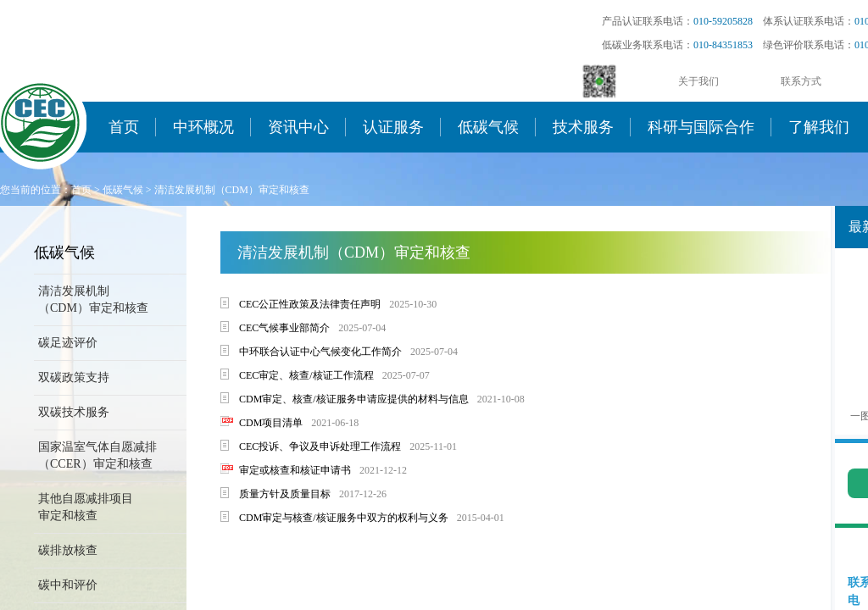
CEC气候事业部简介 (284, 328)
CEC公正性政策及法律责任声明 (310, 304)
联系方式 (801, 81)
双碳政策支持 (74, 377)
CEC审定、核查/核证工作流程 (306, 375)
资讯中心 (298, 127)
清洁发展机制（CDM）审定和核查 (232, 190)
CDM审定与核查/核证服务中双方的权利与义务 (344, 518)
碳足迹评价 (68, 343)
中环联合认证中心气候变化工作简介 (320, 352)
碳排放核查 (68, 550)
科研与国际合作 (701, 127)
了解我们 (819, 127)
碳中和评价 (68, 585)
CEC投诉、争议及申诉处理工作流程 (320, 446)
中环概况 (203, 127)
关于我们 (698, 81)
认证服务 (393, 127)
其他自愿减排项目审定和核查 (86, 507)
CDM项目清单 (271, 423)
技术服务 (583, 127)
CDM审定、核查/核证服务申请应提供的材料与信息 (354, 399)
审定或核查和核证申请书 (295, 470)
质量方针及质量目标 (285, 494)
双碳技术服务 (74, 412)
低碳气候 (488, 127)
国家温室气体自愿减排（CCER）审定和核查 (97, 455)
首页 (124, 127)
